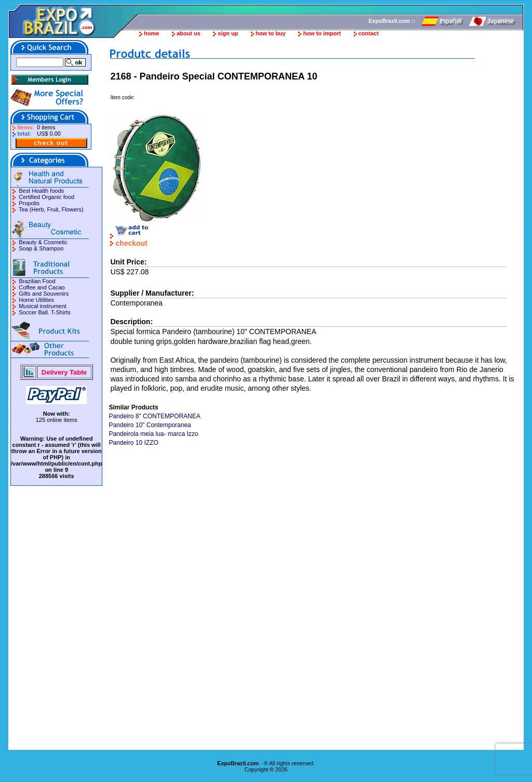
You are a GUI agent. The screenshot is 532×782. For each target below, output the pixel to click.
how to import (322, 33)
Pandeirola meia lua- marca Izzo (153, 434)
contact (369, 33)
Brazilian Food (37, 281)
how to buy (271, 33)
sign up (228, 33)
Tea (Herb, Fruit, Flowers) (51, 209)
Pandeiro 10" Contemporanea (150, 425)
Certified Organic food (46, 197)
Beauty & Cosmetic (43, 242)
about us (189, 33)
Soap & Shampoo (41, 248)
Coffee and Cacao (42, 287)
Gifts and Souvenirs (44, 294)
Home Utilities (36, 300)
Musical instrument (43, 306)
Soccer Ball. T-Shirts (44, 312)
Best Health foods (41, 191)
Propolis (29, 203)
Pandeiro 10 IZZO (133, 443)
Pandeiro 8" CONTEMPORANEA (154, 416)
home (151, 33)
